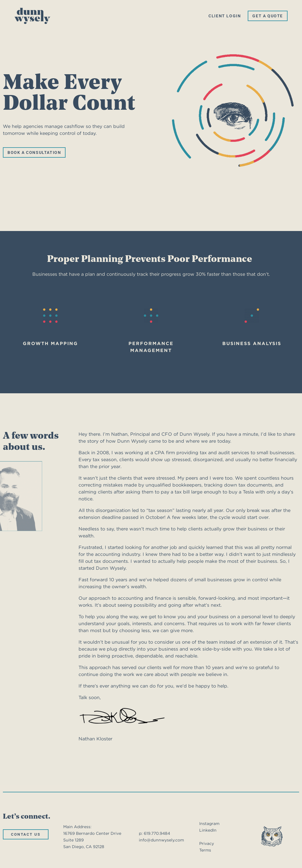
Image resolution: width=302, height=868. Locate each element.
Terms (205, 850)
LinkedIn (208, 830)
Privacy (207, 843)
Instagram (209, 824)
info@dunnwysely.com (161, 840)
